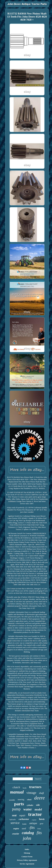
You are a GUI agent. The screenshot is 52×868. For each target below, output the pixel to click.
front (39, 829)
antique (33, 823)
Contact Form (27, 857)
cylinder (30, 805)
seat (14, 815)
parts (19, 804)
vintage (31, 793)
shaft (41, 793)
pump (16, 809)
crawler (16, 834)
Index (27, 849)
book (25, 788)
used (24, 828)
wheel (29, 800)
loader (24, 824)
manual (17, 792)
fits (39, 833)
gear (42, 824)
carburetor (24, 819)
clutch (16, 787)
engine (16, 829)
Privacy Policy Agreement (27, 860)
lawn (42, 819)
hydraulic (13, 819)
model (38, 809)
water (28, 809)
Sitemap (27, 853)
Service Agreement (27, 864)
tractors (35, 787)
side (38, 805)
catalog (28, 833)
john (27, 838)
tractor (35, 814)
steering (21, 799)
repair (22, 815)
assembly (12, 800)
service (15, 823)
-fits (32, 827)
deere (39, 798)
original (34, 820)
